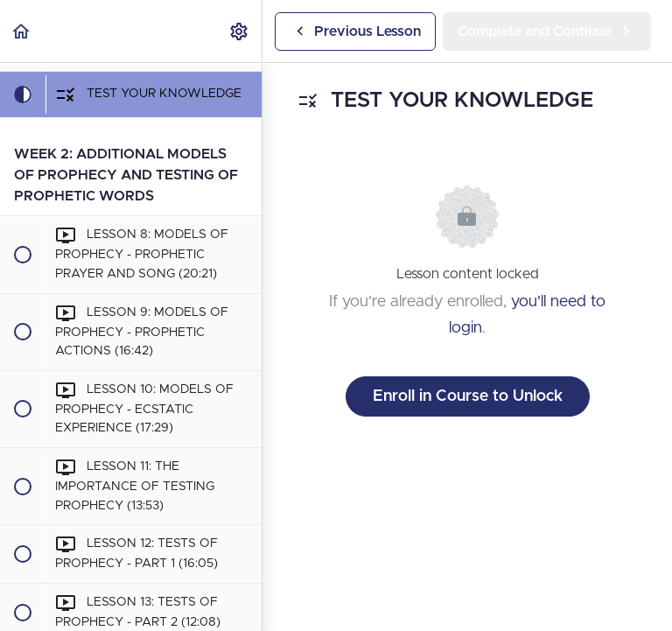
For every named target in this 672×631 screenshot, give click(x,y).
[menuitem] (240, 31)
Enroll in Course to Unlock (468, 396)
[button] (22, 31)
